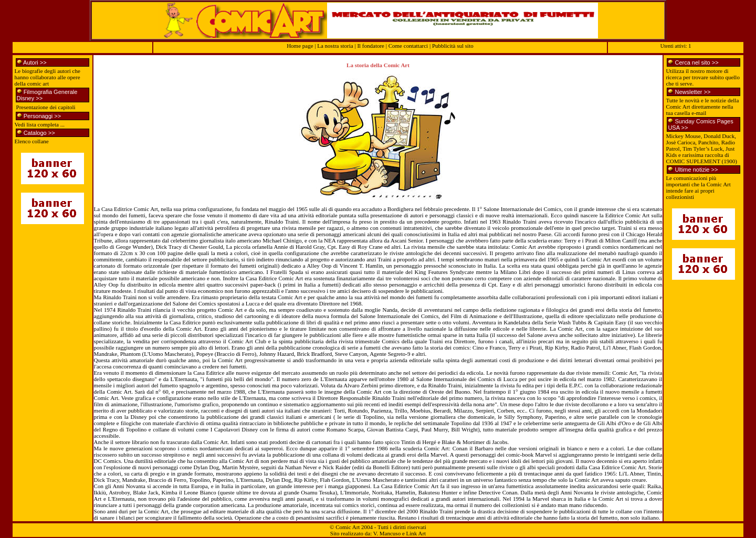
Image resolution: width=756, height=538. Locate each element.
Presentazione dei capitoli (46, 107)
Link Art (416, 533)
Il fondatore (371, 46)
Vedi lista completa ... (40, 124)
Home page (300, 46)
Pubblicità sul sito (453, 46)
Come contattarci (408, 46)
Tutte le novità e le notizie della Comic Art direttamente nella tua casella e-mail (702, 107)
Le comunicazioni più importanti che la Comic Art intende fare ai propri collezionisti (698, 187)
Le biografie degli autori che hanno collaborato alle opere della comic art (48, 77)
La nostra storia (335, 46)
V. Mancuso (387, 533)
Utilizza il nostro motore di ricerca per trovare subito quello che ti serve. (703, 77)
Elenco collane (32, 141)
